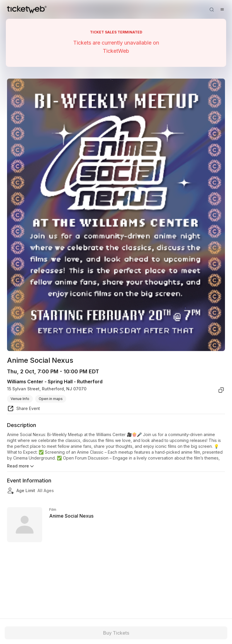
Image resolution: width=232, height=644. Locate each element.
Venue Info (20, 399)
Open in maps (51, 399)
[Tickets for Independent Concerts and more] (27, 9)
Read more (21, 466)
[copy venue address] (221, 390)
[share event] (23, 409)
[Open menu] (222, 9)
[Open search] (211, 9)
